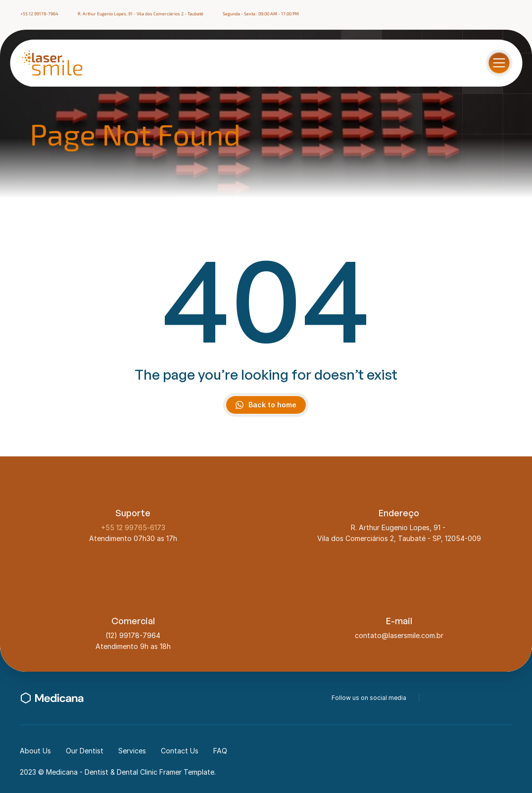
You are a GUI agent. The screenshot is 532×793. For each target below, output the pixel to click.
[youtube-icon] (508, 698)
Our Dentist (85, 751)
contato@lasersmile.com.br (399, 635)
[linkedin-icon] (518, 14)
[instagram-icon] (500, 14)
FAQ (220, 751)
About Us (35, 751)
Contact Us (180, 751)
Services (132, 751)
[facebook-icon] (482, 14)
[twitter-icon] (454, 698)
